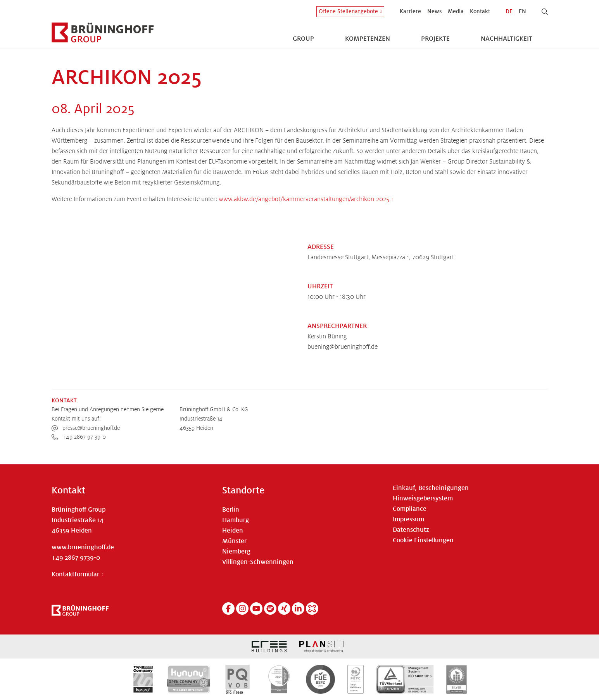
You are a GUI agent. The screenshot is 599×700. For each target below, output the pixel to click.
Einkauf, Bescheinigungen (431, 488)
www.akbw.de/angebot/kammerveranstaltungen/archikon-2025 (304, 199)
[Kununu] (312, 609)
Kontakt (480, 11)
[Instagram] (242, 609)
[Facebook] (228, 609)
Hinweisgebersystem (423, 498)
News (434, 11)
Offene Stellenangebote (348, 11)
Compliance (410, 509)
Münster (234, 541)
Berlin (231, 510)
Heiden (233, 531)
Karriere (410, 11)
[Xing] (284, 609)
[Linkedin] (298, 609)
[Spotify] (270, 609)
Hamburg (236, 520)
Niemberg (236, 552)
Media (456, 11)
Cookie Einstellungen (423, 540)
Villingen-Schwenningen (258, 562)
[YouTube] (256, 609)
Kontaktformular (75, 574)
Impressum (408, 519)
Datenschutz (411, 530)
